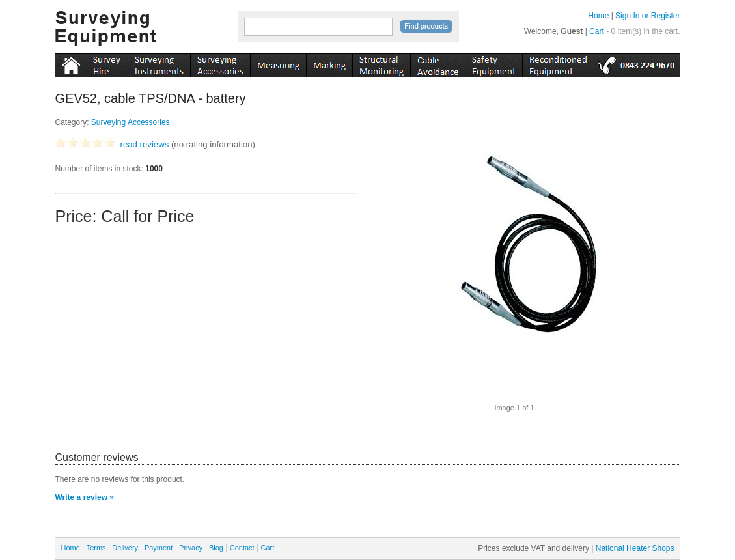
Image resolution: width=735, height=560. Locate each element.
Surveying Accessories (131, 122)
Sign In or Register (647, 16)
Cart (597, 31)
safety (493, 63)
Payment (159, 548)
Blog (216, 548)
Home (598, 16)
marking (329, 63)
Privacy (191, 548)
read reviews (145, 144)
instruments (107, 63)
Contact (242, 548)
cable (437, 63)
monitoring (381, 63)
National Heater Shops (635, 548)
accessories (220, 63)
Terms (96, 548)
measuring (278, 63)
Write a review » (85, 497)
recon (558, 63)
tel (637, 63)
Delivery (125, 548)
